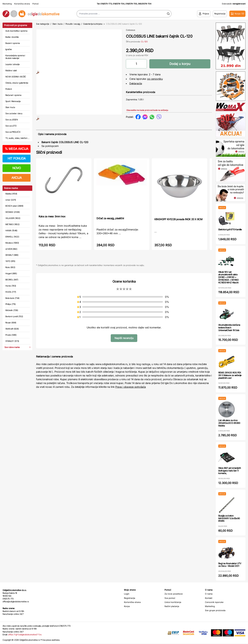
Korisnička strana (22, 4)
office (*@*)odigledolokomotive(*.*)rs (25, 635)
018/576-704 (119, 4)
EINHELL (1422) (12, 237)
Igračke (9, 49)
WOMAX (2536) (13, 212)
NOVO (17, 168)
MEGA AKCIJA (17, 149)
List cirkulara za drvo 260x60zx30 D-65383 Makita (229, 423)
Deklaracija (136, 83)
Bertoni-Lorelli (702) (14, 316)
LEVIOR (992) (11, 249)
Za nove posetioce (174, 594)
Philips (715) (11, 304)
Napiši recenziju (124, 348)
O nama (209, 594)
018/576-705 (131, 4)
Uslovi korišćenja (173, 602)
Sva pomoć (170, 598)
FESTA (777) (11, 292)
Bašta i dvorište (12, 37)
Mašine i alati (11, 70)
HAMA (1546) (11, 230)
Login (127, 594)
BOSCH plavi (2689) (14, 206)
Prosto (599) (11, 335)
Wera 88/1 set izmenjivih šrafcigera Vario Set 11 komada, (229, 471)
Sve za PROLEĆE (13, 132)
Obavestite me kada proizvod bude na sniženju (147, 110)
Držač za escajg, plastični (110, 228)
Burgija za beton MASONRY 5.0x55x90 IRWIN (229, 518)
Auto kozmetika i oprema (16, 31)
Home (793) (11, 286)
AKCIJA (17, 178)
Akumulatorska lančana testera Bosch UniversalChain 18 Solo (229, 328)
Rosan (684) (11, 323)
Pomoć (36, 4)
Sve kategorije (43, 24)
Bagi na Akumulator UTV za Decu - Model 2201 (230, 565)
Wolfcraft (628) (12, 329)
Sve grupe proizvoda (215, 610)
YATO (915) (10, 261)
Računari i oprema (13, 95)
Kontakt (209, 598)
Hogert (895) (11, 273)
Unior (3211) (11, 200)
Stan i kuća (10, 107)
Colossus (130, 30)
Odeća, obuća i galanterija (17, 83)
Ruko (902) (10, 267)
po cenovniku (155, 79)
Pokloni (9, 89)
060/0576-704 (145, 4)
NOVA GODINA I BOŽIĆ (16, 77)
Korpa (127, 606)
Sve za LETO (11, 126)
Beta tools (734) (12, 298)
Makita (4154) (11, 194)
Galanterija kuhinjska (93, 24)
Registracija (130, 598)
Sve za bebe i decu (14, 113)
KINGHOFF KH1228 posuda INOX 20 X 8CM (178, 229)
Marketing (7, 4)
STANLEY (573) (12, 341)
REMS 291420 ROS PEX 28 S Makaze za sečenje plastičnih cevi (230, 375)
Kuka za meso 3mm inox (52, 227)
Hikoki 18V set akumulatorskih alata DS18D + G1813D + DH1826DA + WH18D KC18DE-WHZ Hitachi (228, 277)
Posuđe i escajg (73, 24)
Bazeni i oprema (12, 43)
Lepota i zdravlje (12, 64)
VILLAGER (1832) (13, 218)
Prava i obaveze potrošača (131, 397)
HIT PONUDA (17, 158)
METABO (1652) (12, 224)
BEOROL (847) (12, 280)
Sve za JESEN (12, 120)
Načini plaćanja (172, 606)
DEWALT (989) (12, 255)
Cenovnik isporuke (214, 602)
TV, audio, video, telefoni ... (17, 138)
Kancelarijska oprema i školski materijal (15, 57)
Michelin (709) (12, 310)
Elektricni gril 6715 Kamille (230, 229)
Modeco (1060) (12, 243)
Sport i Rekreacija (13, 101)
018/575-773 (106, 4)
